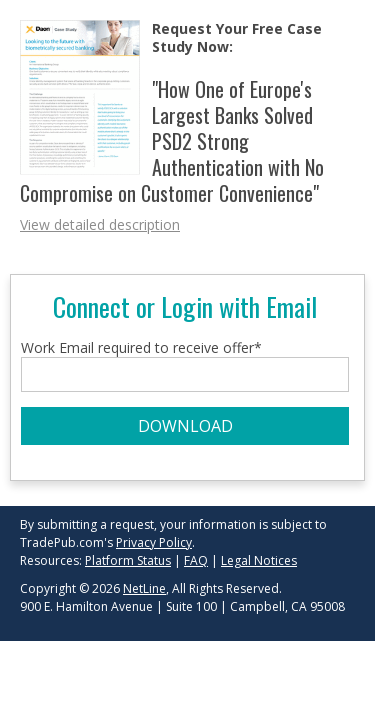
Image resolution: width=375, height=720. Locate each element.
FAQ (196, 560)
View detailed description (100, 224)
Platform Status (128, 560)
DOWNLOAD (185, 426)
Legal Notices (259, 560)
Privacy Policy (154, 542)
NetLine (144, 588)
